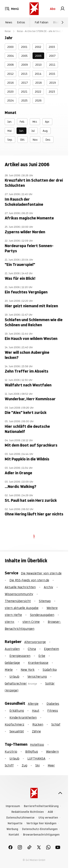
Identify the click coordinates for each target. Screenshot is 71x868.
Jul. (33, 131)
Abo (53, 9)
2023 (52, 92)
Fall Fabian (42, 22)
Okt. (23, 140)
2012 (10, 74)
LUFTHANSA (36, 758)
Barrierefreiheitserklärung (41, 806)
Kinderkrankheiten (23, 717)
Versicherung (37, 676)
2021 (24, 92)
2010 (38, 65)
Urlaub (14, 676)
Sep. (10, 140)
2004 (11, 56)
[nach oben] (60, 793)
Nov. (35, 140)
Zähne (36, 731)
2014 (38, 74)
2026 (38, 101)
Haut (36, 711)
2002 (38, 47)
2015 (52, 74)
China (32, 649)
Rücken (38, 724)
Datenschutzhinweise (20, 818)
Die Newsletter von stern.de (41, 573)
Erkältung (17, 711)
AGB (50, 812)
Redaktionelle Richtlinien (28, 812)
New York (28, 670)
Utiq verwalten (48, 818)
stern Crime (31, 622)
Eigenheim (51, 649)
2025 (24, 101)
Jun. (21, 131)
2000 (10, 47)
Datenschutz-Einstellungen (40, 829)
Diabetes (53, 704)
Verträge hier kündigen (41, 823)
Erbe (42, 656)
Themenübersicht (18, 601)
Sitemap (45, 601)
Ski (37, 765)
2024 (11, 101)
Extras (21, 22)
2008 (11, 65)
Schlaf (56, 724)
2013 (24, 74)
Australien (12, 649)
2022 (38, 92)
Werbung (12, 829)
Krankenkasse (38, 663)
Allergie (33, 704)
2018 (39, 83)
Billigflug (32, 751)
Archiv (48, 587)
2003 (52, 47)
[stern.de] (34, 9)
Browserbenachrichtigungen (41, 835)
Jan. (10, 122)
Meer (51, 765)
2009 (25, 65)
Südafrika (50, 670)
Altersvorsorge (35, 642)
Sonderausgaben (42, 615)
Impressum (13, 806)
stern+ (10, 622)
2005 (24, 56)
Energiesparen (20, 656)
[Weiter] (63, 22)
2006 (38, 56)
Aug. (45, 131)
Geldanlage (12, 663)
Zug (24, 765)
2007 (52, 56)
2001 (24, 47)
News (9, 22)
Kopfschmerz (14, 724)
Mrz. (35, 122)
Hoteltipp (37, 745)
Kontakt (14, 835)
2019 (53, 83)
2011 (52, 65)
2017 (25, 83)
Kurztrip (11, 751)
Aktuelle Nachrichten (20, 587)
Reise (8, 31)
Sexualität (17, 731)
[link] (63, 9)
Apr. (47, 122)
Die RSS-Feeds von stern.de (29, 580)
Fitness (53, 711)
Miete (9, 670)
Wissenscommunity (19, 594)
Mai (9, 131)
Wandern (52, 751)
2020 (10, 92)
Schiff (9, 765)
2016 (11, 83)
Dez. (48, 140)
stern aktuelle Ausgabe (22, 608)
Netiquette (15, 823)
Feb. (22, 122)
